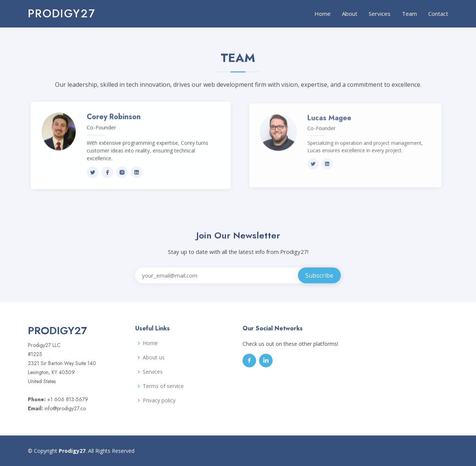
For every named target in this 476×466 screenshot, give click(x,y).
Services (380, 14)
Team (409, 14)
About (350, 14)
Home (323, 14)
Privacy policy (159, 400)
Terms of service (163, 386)
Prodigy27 (62, 13)
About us (154, 358)
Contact (438, 14)
